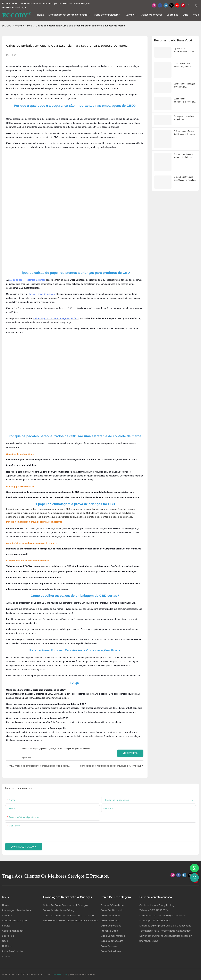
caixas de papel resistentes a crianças (27, 280)
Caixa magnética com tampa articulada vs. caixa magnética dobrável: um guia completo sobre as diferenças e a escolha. (184, 156)
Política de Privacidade (82, 974)
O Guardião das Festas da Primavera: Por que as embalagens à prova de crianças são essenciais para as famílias (185, 133)
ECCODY (7, 26)
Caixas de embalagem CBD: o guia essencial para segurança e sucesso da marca (80, 26)
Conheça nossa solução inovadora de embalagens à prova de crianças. (185, 85)
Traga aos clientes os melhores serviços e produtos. (56, 876)
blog (30, 26)
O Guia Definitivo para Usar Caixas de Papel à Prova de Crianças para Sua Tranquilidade (184, 179)
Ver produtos (130, 753)
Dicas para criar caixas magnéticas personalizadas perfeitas (185, 118)
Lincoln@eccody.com (174, 916)
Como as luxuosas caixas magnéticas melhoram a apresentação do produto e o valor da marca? (185, 65)
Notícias (19, 26)
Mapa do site (60, 974)
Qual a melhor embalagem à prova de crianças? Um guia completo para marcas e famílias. (185, 100)
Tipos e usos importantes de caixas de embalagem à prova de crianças (185, 50)
